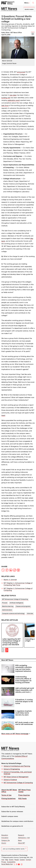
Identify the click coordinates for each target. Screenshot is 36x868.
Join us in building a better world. (14, 849)
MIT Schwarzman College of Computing (15, 599)
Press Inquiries (24, 795)
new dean (13, 95)
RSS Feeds (22, 798)
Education (5, 835)
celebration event (14, 100)
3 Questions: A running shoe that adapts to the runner (24, 701)
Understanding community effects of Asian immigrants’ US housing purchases (23, 680)
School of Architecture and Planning (17, 766)
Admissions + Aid (24, 838)
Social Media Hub (7, 864)
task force (5, 105)
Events (11, 860)
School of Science (10, 780)
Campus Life (5, 840)
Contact (28, 860)
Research (21, 835)
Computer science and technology (13, 613)
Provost (5, 603)
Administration (7, 610)
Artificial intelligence (16, 603)
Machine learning (8, 606)
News (20, 840)
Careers (22, 860)
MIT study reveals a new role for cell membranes (24, 723)
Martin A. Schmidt (10, 580)
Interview (30, 613)
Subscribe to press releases (12, 812)
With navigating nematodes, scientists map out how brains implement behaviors (23, 668)
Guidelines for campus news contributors (17, 821)
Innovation (5, 838)
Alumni (4, 843)
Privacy (4, 862)
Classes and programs (23, 606)
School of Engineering (12, 769)
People (17, 860)
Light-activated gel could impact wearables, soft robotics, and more (25, 690)
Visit (3, 860)
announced (21, 72)
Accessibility (11, 862)
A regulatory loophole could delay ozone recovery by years (23, 713)
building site (6, 98)
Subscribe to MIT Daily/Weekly (13, 807)
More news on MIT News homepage (15, 734)
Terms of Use (6, 795)
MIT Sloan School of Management (16, 777)
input (3, 415)
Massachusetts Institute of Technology (14, 855)
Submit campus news (10, 816)
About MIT (21, 843)
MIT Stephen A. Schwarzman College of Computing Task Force (18, 584)
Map (7, 860)
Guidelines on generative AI (12, 826)
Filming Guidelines (8, 798)
